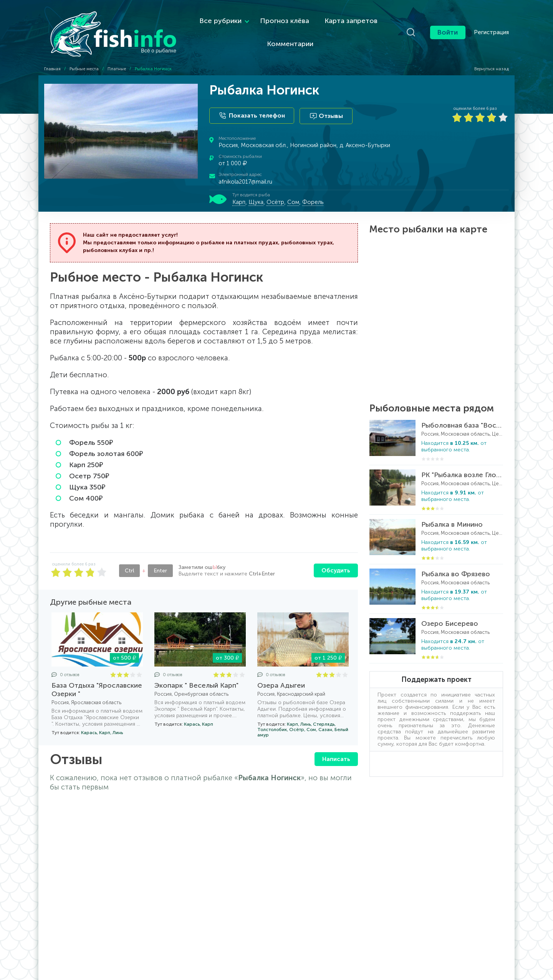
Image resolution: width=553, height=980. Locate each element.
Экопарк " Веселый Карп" (196, 678)
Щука (256, 194)
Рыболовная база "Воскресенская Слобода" (462, 418)
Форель (313, 194)
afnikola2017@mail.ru (245, 174)
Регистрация (491, 29)
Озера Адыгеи (281, 678)
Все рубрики (207, 17)
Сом (293, 194)
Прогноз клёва (271, 17)
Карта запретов (337, 17)
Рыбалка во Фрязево (456, 566)
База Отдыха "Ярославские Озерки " (97, 682)
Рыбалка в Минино (452, 517)
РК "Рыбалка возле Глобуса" (462, 467)
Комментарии (276, 40)
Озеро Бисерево (450, 616)
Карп (239, 194)
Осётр (275, 194)
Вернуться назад (488, 62)
